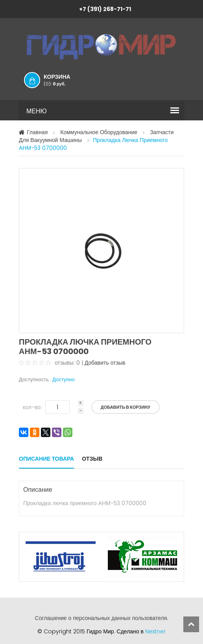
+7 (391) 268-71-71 (105, 9)
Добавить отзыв (105, 363)
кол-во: (32, 407)
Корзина (65, 80)
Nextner (155, 631)
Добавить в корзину (125, 407)
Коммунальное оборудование (99, 132)
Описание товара (46, 459)
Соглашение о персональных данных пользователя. (102, 618)
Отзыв (92, 459)
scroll (191, 624)
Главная (37, 132)
